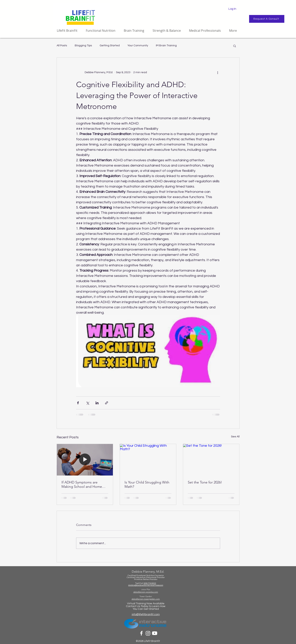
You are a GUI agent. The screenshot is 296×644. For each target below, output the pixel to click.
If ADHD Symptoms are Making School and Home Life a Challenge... (82, 484)
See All (235, 437)
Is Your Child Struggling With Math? (147, 484)
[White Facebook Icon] (141, 633)
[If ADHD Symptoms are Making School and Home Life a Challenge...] (85, 460)
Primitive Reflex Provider (146, 579)
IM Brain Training (166, 46)
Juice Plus (146, 589)
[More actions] (218, 72)
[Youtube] (155, 633)
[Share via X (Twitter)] (87, 403)
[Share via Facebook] (78, 403)
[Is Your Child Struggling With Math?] (148, 460)
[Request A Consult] (267, 19)
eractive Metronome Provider (151, 577)
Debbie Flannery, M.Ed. (148, 572)
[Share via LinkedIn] (97, 403)
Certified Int (132, 577)
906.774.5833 (150, 583)
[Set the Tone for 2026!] (211, 460)
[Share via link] (107, 403)
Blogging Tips (83, 46)
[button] (235, 46)
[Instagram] (148, 633)
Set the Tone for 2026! (205, 482)
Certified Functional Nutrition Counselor (146, 576)
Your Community (138, 46)
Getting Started (110, 46)
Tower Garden (146, 596)
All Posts (62, 46)
